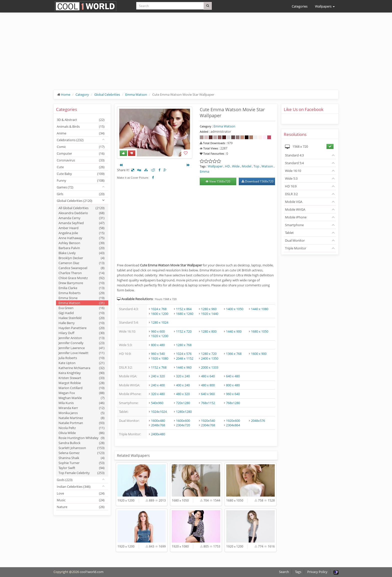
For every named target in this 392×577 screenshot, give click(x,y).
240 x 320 (158, 376)
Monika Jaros (81, 413)
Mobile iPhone (296, 217)
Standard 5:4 (294, 163)
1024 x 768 (159, 309)
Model (246, 166)
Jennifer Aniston (81, 338)
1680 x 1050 (260, 331)
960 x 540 (158, 354)
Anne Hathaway (81, 238)
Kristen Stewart (81, 378)
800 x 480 (158, 345)
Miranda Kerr (81, 408)
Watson (267, 166)
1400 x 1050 (235, 309)
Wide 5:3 (291, 178)
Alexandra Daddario (81, 213)
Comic (81, 147)
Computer (81, 153)
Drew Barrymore (81, 283)
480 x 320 (183, 394)
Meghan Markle (81, 398)
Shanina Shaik (81, 458)
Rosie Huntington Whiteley (81, 438)
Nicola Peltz (81, 428)
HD (227, 166)
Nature (81, 507)
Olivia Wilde (81, 433)
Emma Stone (81, 298)
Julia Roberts (81, 358)
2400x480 (158, 434)
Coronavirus (81, 160)
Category (82, 94)
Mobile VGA (294, 202)
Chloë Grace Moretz (81, 278)
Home (66, 94)
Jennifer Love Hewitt (81, 353)
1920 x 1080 (160, 358)
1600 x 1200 (160, 314)
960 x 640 (233, 394)
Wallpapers (325, 6)
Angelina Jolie (81, 233)
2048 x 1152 (185, 358)
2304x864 (233, 425)
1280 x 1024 (160, 322)
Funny (81, 180)
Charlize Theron (81, 273)
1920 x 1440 (210, 314)
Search (284, 572)
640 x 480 (233, 376)
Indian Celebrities (74, 487)
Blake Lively (81, 253)
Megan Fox (81, 393)
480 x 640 (208, 376)
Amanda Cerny (81, 218)
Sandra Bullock (81, 443)
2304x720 (183, 425)
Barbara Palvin (81, 248)
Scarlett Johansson (81, 448)
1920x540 (208, 421)
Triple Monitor (296, 248)
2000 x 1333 (210, 367)
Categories (300, 6)
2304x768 (208, 425)
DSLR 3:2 (291, 194)
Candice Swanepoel (81, 268)
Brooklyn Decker (81, 258)
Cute (81, 167)
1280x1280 (184, 412)
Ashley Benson (81, 243)
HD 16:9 (291, 186)
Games (65, 187)
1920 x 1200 (160, 336)
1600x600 (183, 421)
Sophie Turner (81, 463)
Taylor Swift (81, 468)
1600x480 (158, 421)
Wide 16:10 (293, 171)
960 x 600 (158, 331)
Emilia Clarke (81, 288)
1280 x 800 (209, 331)
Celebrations (70, 140)
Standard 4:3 (294, 155)
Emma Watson (136, 94)
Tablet (289, 233)
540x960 (157, 403)
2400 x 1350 (210, 358)
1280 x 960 (209, 309)
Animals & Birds (81, 126)
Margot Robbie (81, 383)
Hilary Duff (81, 333)
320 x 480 (158, 394)
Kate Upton (81, 363)
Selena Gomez (81, 453)
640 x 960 (208, 394)
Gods (65, 480)
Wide (236, 166)
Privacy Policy (317, 572)
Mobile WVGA (295, 209)
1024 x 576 (184, 354)
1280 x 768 (184, 345)
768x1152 (208, 403)
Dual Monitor (295, 240)
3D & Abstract (81, 120)
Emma (204, 171)
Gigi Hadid (81, 313)
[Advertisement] (196, 55)
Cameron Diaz (81, 263)
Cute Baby (81, 174)
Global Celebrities (107, 94)
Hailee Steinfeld (81, 318)
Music (81, 500)
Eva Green (81, 308)
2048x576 (258, 421)
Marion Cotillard (81, 388)
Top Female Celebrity (81, 473)
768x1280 (233, 403)
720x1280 (183, 403)
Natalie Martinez (81, 418)
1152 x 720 (184, 331)
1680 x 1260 (185, 314)
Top (256, 166)
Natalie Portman (81, 423)
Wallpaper (215, 166)
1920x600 (233, 421)
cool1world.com (92, 572)
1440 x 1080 (260, 309)
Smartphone (294, 225)
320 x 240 (183, 376)
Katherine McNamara (81, 368)
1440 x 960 (184, 367)
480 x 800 (208, 385)
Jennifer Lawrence (81, 348)
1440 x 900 (234, 331)
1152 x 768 (159, 367)
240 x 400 (158, 385)
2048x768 (158, 425)
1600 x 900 (259, 354)
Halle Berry (81, 323)
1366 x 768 (234, 354)
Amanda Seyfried (81, 223)
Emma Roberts (81, 293)
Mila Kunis (81, 403)
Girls (81, 194)
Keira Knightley (81, 373)
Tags (298, 572)
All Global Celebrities (81, 208)
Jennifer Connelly (81, 343)
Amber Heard (81, 228)
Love (81, 493)
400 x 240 (183, 385)
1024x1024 (159, 412)
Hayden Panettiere (81, 328)
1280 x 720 (209, 354)
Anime (81, 133)
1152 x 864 (184, 309)
